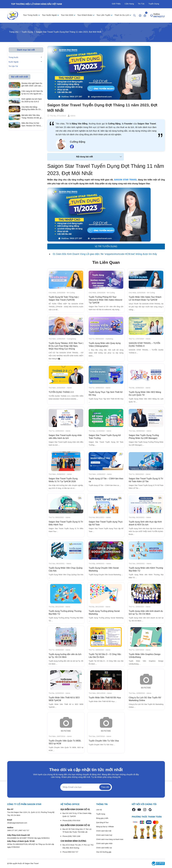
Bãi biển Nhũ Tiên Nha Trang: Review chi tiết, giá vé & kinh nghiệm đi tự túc (32, 117)
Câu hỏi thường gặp (104, 852)
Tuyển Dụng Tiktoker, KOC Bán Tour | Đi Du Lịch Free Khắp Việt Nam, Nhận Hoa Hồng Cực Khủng (66, 346)
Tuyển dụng (101, 814)
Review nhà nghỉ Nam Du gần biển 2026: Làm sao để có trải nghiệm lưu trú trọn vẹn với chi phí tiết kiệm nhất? (32, 85)
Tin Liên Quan (106, 262)
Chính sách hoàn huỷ (104, 835)
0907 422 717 (24, 830)
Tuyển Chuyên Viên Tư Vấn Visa (104, 741)
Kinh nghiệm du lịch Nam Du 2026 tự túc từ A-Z (32, 100)
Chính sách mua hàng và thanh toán (110, 839)
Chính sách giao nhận (104, 843)
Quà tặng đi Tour (102, 822)
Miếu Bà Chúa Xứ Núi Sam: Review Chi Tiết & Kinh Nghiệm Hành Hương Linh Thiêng (32, 124)
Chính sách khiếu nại (104, 848)
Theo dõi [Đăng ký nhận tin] (105, 787)
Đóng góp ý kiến (102, 818)
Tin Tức (141, 4)
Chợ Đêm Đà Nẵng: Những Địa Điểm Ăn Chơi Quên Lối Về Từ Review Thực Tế (32, 108)
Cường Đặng (78, 142)
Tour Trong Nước (31, 15)
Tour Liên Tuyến (104, 15)
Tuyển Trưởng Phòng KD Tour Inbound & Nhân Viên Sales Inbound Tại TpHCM (105, 300)
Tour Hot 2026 (67, 15)
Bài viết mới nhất (20, 77)
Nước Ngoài (14, 62)
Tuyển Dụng (154, 4)
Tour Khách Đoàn (85, 15)
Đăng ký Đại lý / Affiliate (105, 827)
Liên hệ (99, 810)
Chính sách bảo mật (104, 831)
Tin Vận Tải (13, 66)
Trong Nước (14, 57)
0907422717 (159, 17)
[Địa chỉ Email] (86, 787)
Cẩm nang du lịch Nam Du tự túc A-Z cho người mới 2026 (32, 93)
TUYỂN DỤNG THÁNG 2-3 (61, 392)
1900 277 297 (13, 830)
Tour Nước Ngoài (50, 15)
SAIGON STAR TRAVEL (126, 180)
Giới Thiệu (116, 4)
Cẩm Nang (129, 4)
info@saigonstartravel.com (17, 823)
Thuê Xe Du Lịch (122, 15)
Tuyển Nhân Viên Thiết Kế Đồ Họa (105, 698)
